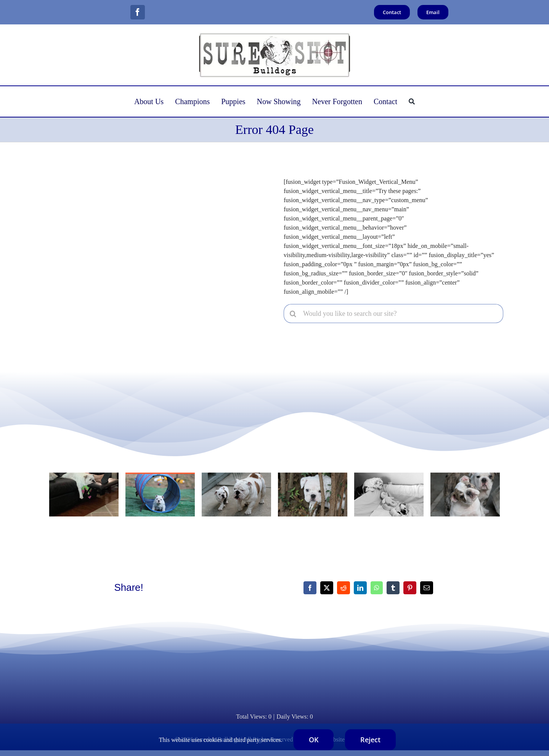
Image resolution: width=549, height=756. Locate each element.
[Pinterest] (410, 588)
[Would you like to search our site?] (393, 314)
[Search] (412, 101)
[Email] (427, 588)
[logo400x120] (274, 35)
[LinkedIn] (360, 588)
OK (314, 740)
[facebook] (138, 12)
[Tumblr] (393, 588)
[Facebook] (310, 588)
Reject (370, 740)
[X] (327, 588)
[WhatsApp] (377, 588)
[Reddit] (344, 588)
